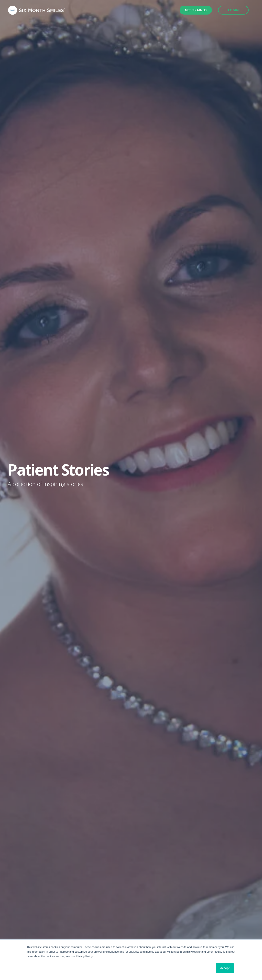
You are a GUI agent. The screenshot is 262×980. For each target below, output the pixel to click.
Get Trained (196, 10)
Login (233, 10)
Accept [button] (225, 968)
